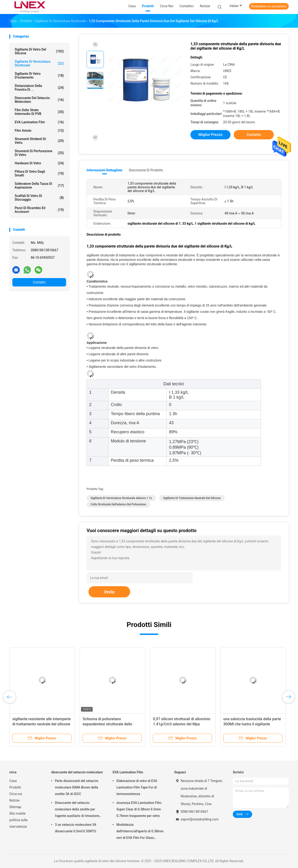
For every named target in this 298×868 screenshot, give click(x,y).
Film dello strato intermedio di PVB (39, 112)
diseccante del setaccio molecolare (39, 100)
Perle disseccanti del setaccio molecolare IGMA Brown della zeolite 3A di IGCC (77, 787)
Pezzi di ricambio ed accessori (39, 210)
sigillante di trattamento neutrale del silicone (192, 498)
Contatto (39, 282)
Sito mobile (17, 813)
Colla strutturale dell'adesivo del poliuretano (118, 504)
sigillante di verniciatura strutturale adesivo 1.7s (121, 498)
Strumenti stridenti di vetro (39, 141)
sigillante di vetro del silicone (39, 51)
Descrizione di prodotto (146, 170)
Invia (109, 592)
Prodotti (15, 787)
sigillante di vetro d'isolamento (39, 76)
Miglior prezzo (210, 135)
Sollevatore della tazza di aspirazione (39, 186)
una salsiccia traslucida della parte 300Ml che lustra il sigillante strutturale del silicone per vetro (252, 724)
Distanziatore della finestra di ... (39, 88)
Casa (13, 781)
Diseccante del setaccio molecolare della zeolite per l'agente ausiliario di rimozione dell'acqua (77, 810)
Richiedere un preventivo (269, 6)
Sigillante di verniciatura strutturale (39, 63)
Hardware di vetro (39, 163)
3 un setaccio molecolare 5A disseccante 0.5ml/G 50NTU (76, 828)
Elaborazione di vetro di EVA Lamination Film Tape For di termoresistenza (137, 787)
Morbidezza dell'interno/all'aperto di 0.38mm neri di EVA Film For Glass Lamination (140, 832)
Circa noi (16, 794)
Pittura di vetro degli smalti (39, 173)
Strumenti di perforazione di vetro (39, 153)
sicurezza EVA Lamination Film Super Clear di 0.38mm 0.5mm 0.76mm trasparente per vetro (139, 809)
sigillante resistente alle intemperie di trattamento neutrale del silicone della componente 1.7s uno (41, 724)
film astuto (39, 131)
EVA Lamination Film (39, 122)
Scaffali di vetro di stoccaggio (39, 198)
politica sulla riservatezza (18, 823)
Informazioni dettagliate (104, 170)
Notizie (14, 800)
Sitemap (15, 807)
